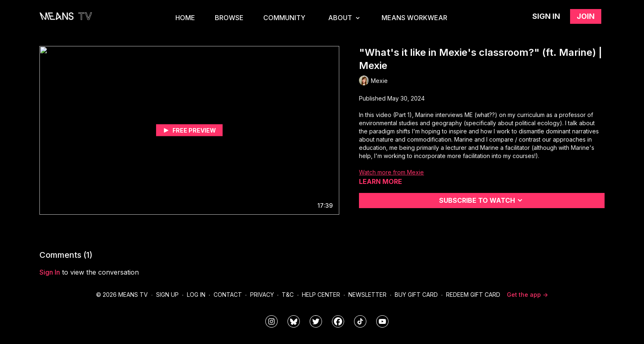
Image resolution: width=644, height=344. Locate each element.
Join (586, 16)
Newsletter (367, 295)
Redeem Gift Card (473, 295)
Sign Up (167, 295)
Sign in (546, 16)
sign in (50, 272)
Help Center (321, 295)
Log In (196, 295)
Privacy (262, 295)
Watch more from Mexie (391, 172)
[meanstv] (338, 321)
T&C (288, 295)
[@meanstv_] (360, 321)
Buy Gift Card (416, 295)
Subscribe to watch (482, 200)
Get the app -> (527, 295)
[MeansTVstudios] (294, 321)
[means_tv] (271, 321)
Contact (228, 295)
